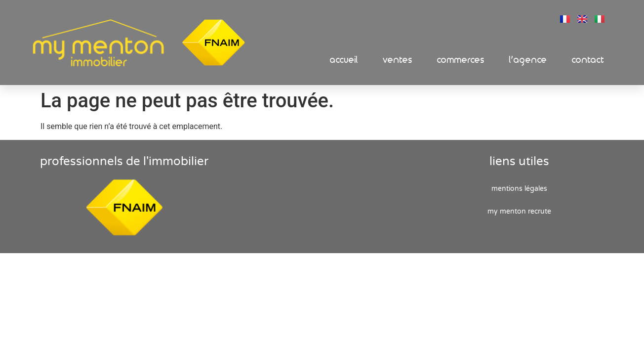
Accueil (344, 60)
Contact (588, 60)
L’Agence (528, 60)
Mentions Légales (519, 189)
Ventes (398, 60)
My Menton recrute (519, 211)
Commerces (461, 60)
